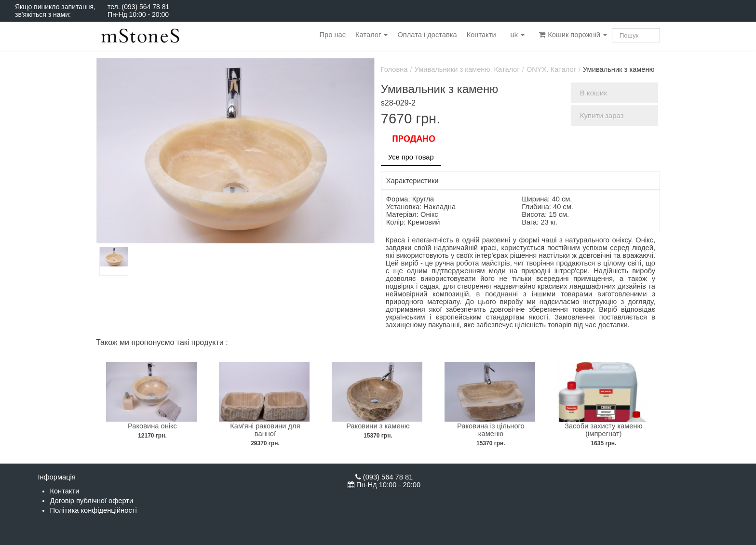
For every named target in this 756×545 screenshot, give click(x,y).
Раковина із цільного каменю (491, 430)
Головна (394, 69)
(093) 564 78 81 (145, 7)
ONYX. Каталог (551, 69)
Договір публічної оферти (91, 501)
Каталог (371, 35)
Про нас (333, 35)
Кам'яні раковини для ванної (265, 430)
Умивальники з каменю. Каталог (467, 69)
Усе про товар (411, 157)
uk (518, 35)
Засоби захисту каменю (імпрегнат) (604, 430)
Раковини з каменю (378, 426)
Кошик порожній (573, 35)
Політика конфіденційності (93, 510)
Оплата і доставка (427, 35)
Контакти (481, 35)
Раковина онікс (152, 426)
